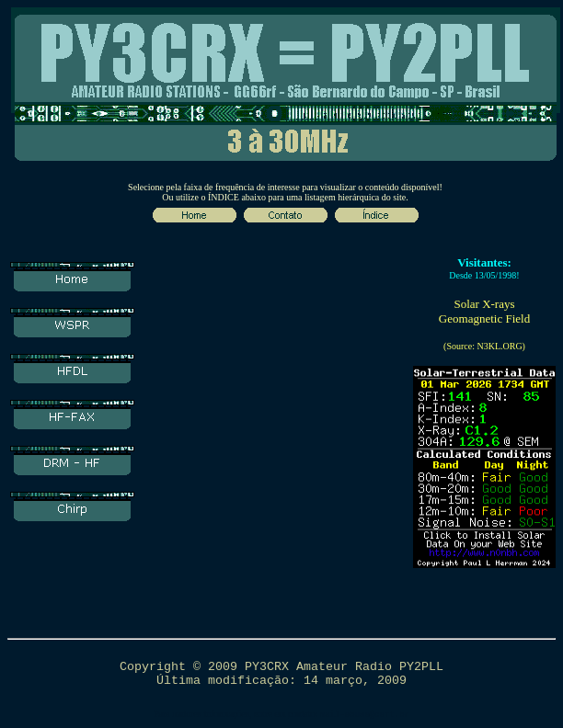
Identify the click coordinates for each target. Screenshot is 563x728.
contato (301, 715)
